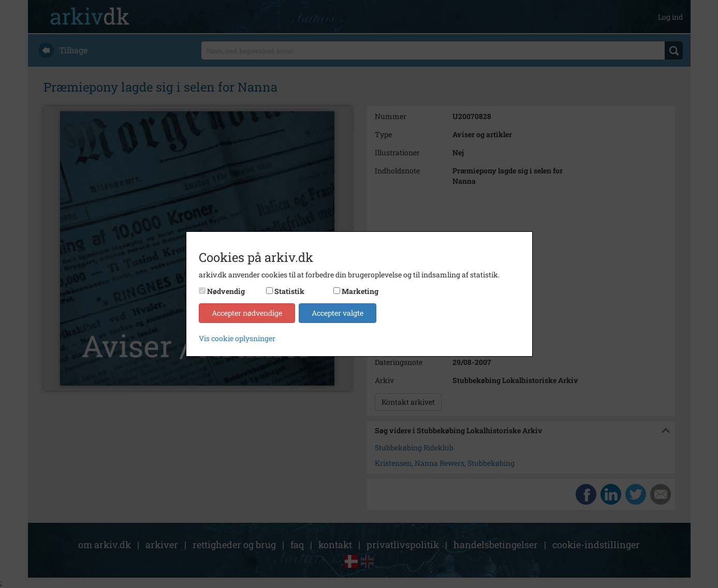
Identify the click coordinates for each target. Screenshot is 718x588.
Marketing (360, 291)
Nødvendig (226, 291)
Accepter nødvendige (247, 313)
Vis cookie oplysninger (237, 338)
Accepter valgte (338, 313)
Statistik (289, 291)
